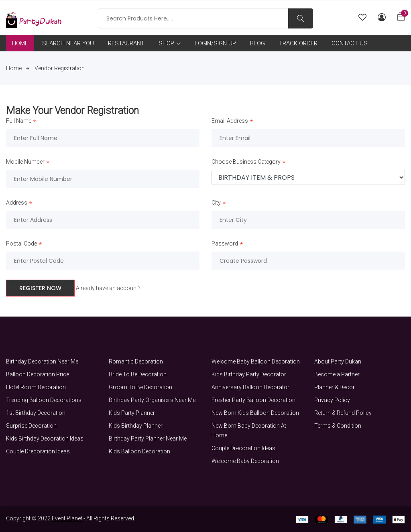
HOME (20, 43)
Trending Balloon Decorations (44, 400)
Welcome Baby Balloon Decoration (256, 361)
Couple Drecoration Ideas (38, 451)
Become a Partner (337, 374)
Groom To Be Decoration (140, 387)
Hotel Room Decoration (36, 387)
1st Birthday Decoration (36, 413)
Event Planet (67, 518)
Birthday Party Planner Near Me (148, 439)
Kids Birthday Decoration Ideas (45, 439)
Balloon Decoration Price (38, 374)
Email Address (230, 122)
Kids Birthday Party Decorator (249, 374)
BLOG (257, 43)
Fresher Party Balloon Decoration (253, 400)
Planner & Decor (335, 387)
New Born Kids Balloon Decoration (255, 413)
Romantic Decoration (136, 361)
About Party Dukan (338, 361)
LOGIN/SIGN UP (215, 43)
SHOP (170, 43)
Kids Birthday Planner (136, 426)
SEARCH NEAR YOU (68, 43)
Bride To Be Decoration (138, 374)
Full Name (19, 122)
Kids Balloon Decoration (139, 451)
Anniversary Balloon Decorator (250, 387)
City (216, 203)
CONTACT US (350, 43)
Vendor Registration (60, 68)
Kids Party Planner (132, 413)
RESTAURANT (126, 43)
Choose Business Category (246, 162)
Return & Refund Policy (343, 413)
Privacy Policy (332, 400)
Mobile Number (25, 162)
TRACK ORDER (298, 43)
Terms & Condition (338, 426)
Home (18, 68)
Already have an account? (108, 288)
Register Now (40, 288)
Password (225, 244)
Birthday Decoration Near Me (42, 361)
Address (17, 203)
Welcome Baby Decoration (245, 461)
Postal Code (21, 244)
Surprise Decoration (31, 426)
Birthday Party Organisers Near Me (152, 400)
